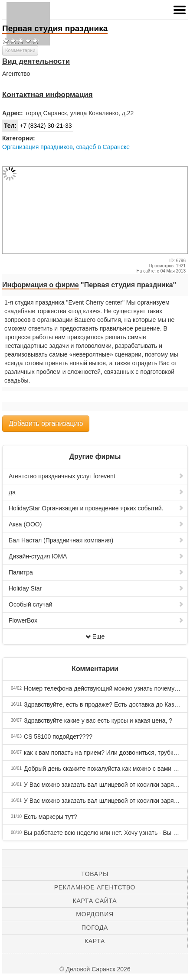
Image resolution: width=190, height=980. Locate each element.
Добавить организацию (46, 423)
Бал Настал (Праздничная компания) (96, 540)
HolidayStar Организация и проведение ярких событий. (96, 508)
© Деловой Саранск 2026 (95, 969)
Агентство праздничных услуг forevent (96, 476)
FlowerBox (96, 620)
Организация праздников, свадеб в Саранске (66, 147)
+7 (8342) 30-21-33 (37, 126)
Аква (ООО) (96, 524)
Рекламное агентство (95, 887)
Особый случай (96, 604)
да (96, 492)
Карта (95, 941)
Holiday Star (96, 588)
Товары (95, 874)
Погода (95, 928)
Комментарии (20, 50)
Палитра (96, 572)
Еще (95, 636)
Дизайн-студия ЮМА (96, 556)
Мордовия (95, 914)
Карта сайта (95, 901)
